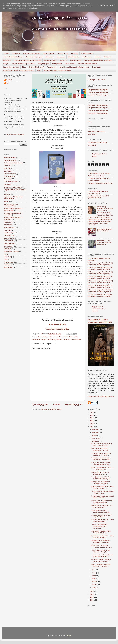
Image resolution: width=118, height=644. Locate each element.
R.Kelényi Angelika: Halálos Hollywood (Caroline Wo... (101, 459)
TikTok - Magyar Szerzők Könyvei (99, 173)
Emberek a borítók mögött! (87, 64)
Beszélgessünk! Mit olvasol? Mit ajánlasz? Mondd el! (98, 197)
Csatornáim (16, 54)
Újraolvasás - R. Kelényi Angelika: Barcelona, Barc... (102, 546)
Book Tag (75, 54)
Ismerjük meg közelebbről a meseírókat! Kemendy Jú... (101, 478)
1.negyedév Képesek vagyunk (98, 90)
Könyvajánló (8, 225)
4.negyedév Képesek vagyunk (98, 113)
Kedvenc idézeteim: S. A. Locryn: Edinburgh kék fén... (103, 521)
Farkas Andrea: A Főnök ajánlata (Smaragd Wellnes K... (102, 502)
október (95, 435)
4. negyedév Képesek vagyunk (98, 95)
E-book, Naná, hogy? (37, 67)
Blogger (69, 636)
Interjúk (6, 64)
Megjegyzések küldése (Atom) (51, 409)
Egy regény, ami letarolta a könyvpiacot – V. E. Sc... (100, 449)
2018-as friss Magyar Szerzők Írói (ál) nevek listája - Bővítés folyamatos (100, 264)
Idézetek (98, 57)
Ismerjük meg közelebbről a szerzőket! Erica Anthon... (101, 542)
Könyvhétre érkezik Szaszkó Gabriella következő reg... (101, 464)
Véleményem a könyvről (34, 57)
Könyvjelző (8, 230)
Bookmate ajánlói (50, 60)
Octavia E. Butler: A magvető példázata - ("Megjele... (101, 454)
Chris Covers (92, 134)
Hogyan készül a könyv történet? (15, 190)
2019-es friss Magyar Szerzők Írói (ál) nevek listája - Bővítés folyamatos (100, 268)
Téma (24, 67)
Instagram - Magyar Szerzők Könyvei (100, 183)
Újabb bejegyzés (40, 404)
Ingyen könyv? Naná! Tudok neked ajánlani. (19, 70)
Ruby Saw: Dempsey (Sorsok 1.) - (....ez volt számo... (102, 468)
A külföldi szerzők (87, 54)
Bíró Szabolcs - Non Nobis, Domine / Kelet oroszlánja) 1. (104, 242)
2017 (92, 600)
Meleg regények (43, 64)
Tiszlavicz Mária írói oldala (57, 329)
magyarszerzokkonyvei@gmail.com (101, 397)
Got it (113, 6)
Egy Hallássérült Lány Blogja (15, 134)
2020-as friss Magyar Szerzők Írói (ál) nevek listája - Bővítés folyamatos (100, 273)
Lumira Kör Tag (63, 54)
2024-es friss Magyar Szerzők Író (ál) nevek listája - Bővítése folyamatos (100, 291)
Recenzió (66, 339)
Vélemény (7, 265)
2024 (92, 418)
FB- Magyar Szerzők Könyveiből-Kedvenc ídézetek (99, 180)
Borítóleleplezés (74, 57)
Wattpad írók (52, 67)
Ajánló (40, 337)
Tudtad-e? (63, 60)
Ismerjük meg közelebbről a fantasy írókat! (74, 67)
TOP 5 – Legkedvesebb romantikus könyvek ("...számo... (99, 526)
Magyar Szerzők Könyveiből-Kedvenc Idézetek (99, 309)
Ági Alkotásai (92, 145)
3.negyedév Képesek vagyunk (98, 92)
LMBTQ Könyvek (10, 233)
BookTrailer (7, 60)
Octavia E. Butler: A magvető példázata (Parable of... (101, 561)
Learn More (103, 6)
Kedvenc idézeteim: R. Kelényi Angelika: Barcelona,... (102, 516)
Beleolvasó (108, 57)
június (94, 573)
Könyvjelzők (97, 67)
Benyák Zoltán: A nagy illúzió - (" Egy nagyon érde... (102, 506)
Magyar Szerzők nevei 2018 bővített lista (104, 230)
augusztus (95, 441)
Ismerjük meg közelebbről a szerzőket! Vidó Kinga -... (101, 483)
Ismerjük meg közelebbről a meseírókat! (98, 60)
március (95, 582)
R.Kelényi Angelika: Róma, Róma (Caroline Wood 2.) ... (103, 537)
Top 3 (39, 70)
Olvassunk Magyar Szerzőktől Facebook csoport (98, 192)
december (95, 429)
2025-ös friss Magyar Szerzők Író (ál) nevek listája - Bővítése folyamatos (100, 295)
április (94, 579)
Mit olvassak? (70, 64)
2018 (92, 597)
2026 (92, 412)
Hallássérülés (73, 337)
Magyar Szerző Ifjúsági (49, 339)
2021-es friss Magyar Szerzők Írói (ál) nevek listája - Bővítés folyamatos (100, 277)
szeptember (96, 438)
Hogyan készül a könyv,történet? (23, 64)
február (94, 585)
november (95, 432)
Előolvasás (49, 57)
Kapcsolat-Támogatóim (31, 54)
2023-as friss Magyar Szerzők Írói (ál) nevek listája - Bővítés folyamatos (100, 286)
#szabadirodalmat (10, 158)
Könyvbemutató (75, 60)
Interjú (6, 201)
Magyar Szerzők (48, 54)
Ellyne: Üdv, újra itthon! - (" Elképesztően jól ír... (100, 473)
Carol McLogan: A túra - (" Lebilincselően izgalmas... (101, 511)
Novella (60, 339)
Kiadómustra (87, 57)
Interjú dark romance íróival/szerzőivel (57, 70)
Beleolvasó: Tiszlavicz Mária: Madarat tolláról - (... (101, 532)
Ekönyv (46, 337)
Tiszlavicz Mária (76, 339)
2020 (92, 591)
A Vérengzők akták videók (96, 80)
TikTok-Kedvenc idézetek (96, 176)
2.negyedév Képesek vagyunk (98, 108)
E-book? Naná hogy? (11, 182)
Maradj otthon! (57, 64)
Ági (7, 83)
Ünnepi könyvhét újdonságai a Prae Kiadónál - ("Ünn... (102, 445)
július (94, 570)
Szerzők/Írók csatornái (11, 67)
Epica (90, 121)
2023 (92, 421)
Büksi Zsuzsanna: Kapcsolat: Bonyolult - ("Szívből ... (101, 565)
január (94, 587)
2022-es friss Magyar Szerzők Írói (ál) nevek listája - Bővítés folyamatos (100, 282)
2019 (92, 594)
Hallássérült (36, 339)
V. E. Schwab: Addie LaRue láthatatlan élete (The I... (101, 551)
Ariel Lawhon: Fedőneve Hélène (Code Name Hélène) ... (102, 556)
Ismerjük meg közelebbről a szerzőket (28, 60)
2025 (92, 415)
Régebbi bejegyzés (74, 404)
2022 (92, 424)
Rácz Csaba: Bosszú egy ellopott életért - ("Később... (103, 497)
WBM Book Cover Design (96, 131)
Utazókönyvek (9, 262)
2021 (92, 427)
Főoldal (6, 54)
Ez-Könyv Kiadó (62, 337)
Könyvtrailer (61, 57)
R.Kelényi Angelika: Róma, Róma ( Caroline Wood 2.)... (103, 487)
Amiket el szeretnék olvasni (13, 57)
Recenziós (7, 249)
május (94, 576)
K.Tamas (9, 80)
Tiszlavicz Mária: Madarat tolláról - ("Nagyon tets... (102, 492)
